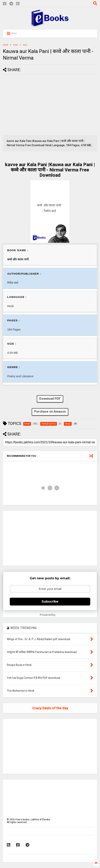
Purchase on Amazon (50, 412)
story (25, 45)
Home (6, 45)
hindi (15, 45)
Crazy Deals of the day (50, 708)
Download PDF (50, 399)
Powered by (50, 615)
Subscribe (50, 602)
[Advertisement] (36, 105)
